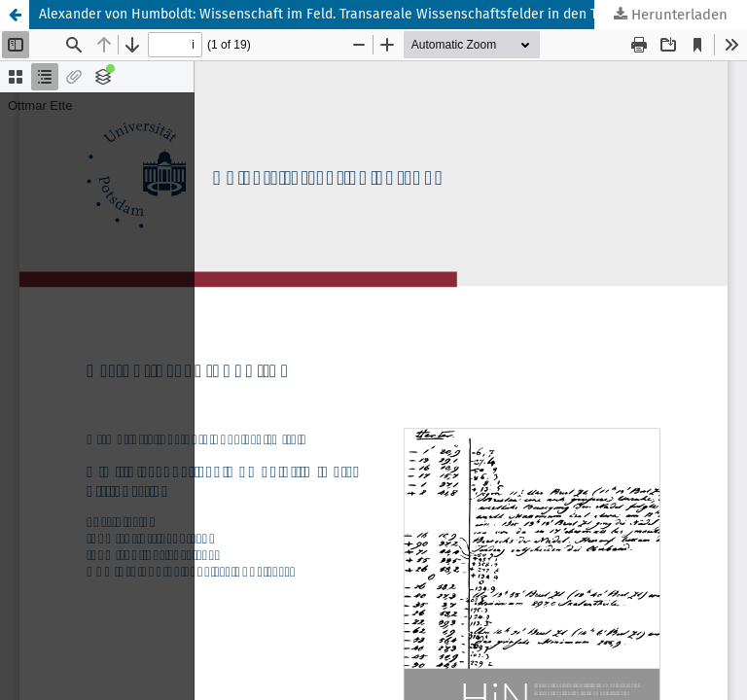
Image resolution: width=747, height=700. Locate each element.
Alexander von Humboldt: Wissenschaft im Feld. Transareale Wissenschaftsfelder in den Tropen (336, 14)
